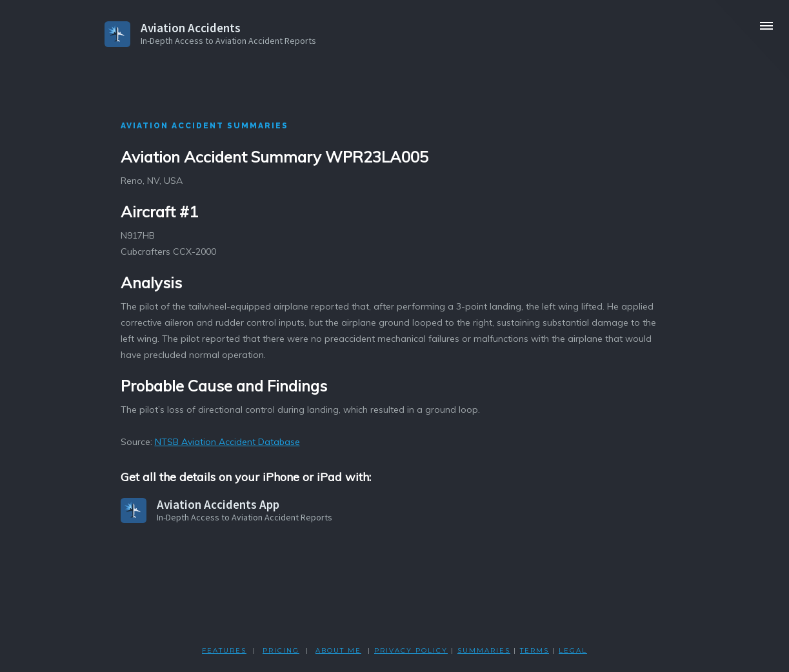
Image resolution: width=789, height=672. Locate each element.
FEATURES (224, 650)
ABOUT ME (338, 650)
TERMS (534, 650)
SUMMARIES (484, 650)
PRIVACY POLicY (411, 650)
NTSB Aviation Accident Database (227, 442)
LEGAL (573, 650)
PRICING (281, 650)
